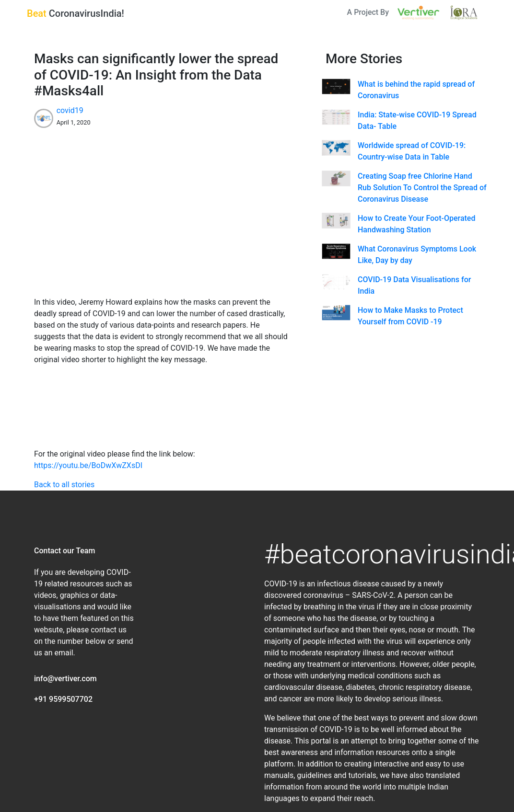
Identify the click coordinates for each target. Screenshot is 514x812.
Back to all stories (64, 485)
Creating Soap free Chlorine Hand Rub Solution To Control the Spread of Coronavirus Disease (422, 188)
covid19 (70, 110)
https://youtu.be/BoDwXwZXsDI (88, 465)
